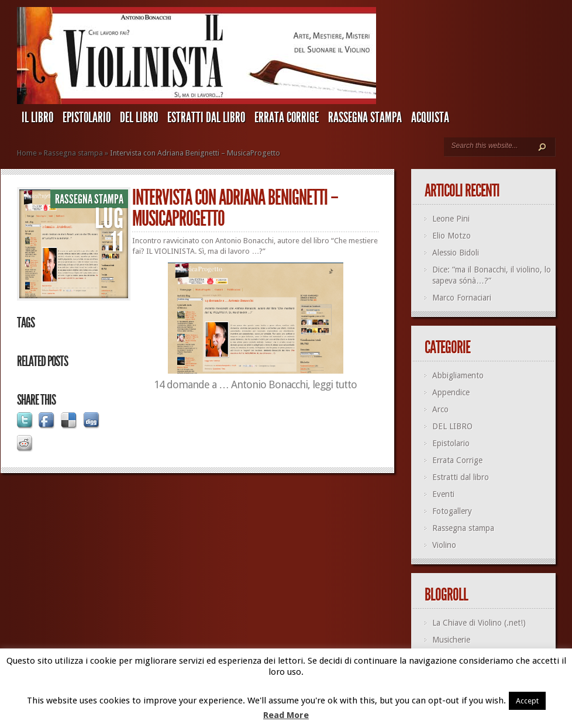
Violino (444, 545)
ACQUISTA (430, 118)
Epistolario (87, 118)
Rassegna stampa (365, 118)
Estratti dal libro (206, 118)
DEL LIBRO (139, 118)
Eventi (443, 494)
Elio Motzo (452, 236)
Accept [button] (527, 701)
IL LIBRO (37, 118)
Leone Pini (451, 219)
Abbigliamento (458, 375)
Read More (286, 715)
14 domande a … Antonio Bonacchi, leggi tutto (255, 384)
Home (27, 153)
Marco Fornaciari (462, 298)
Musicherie (451, 640)
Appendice (451, 392)
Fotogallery (452, 511)
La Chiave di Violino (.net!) (479, 623)
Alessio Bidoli (456, 253)
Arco (440, 409)
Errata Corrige (287, 118)
